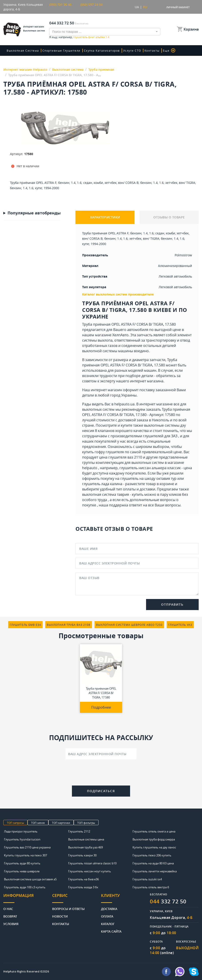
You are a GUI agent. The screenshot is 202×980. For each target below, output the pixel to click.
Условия (11, 924)
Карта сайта (111, 931)
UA (137, 7)
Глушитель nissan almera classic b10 (92, 863)
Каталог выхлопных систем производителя (118, 294)
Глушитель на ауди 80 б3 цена (153, 863)
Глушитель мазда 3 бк (83, 887)
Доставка (109, 909)
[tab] (28, 898)
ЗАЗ (174, 436)
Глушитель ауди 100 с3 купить (25, 887)
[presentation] (101, 773)
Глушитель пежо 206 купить (152, 855)
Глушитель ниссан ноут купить (90, 871)
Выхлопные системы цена (86, 839)
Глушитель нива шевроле (22, 871)
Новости (60, 916)
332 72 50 (168, 901)
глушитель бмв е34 (25, 625)
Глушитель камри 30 (82, 855)
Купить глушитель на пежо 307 (26, 855)
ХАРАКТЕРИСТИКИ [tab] (105, 217)
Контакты (152, 51)
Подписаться (101, 791)
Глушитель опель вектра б (151, 887)
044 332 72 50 (62, 23)
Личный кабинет (178, 7)
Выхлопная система (23, 51)
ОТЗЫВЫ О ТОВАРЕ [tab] (169, 217)
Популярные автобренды (34, 213)
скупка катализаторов (102, 51)
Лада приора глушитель (21, 831)
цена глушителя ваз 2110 (121, 457)
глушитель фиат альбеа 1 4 (91, 37)
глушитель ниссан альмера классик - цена (156, 468)
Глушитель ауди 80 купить (22, 863)
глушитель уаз (180, 625)
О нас (8, 909)
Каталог (108, 924)
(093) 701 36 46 (60, 5)
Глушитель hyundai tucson (22, 839)
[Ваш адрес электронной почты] (101, 754)
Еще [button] (169, 50)
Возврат (10, 916)
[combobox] (105, 32)
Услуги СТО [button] (132, 51)
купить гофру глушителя (103, 452)
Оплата (107, 916)
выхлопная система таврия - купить (113, 494)
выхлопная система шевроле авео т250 (129, 625)
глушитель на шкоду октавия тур (148, 478)
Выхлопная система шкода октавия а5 (30, 879)
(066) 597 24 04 (91, 5)
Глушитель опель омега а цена (154, 831)
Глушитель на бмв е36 (83, 879)
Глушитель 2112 (79, 831)
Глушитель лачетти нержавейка (155, 871)
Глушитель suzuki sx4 (147, 879)
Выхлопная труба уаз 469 (85, 847)
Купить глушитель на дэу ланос (154, 847)
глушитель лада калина (102, 484)
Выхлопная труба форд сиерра (154, 839)
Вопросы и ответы (68, 909)
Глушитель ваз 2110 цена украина (27, 847)
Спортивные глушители (61, 51)
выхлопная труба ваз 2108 (69, 625)
